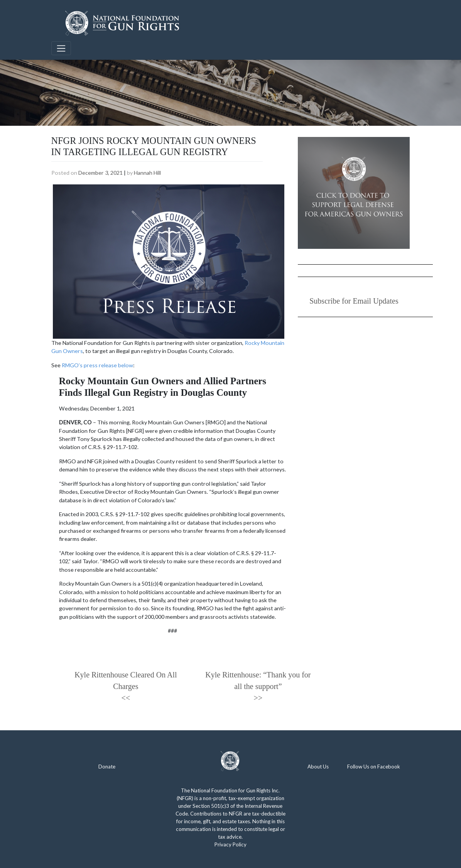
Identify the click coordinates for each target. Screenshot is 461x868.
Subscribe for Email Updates (354, 301)
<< (126, 698)
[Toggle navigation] (61, 48)
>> (258, 698)
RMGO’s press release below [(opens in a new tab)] (97, 365)
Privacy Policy (230, 844)
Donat (106, 767)
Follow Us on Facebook (374, 767)
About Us (318, 767)
